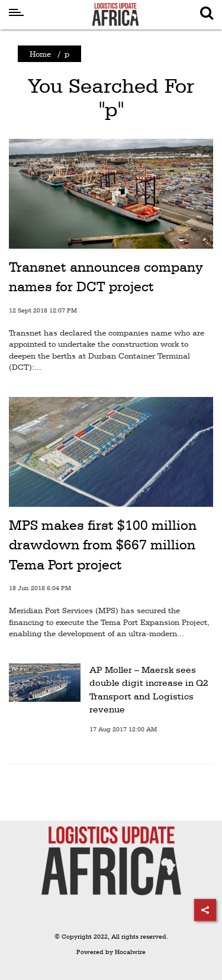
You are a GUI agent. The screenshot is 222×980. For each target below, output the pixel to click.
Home (40, 54)
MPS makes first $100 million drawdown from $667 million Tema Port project (103, 545)
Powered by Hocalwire (111, 952)
